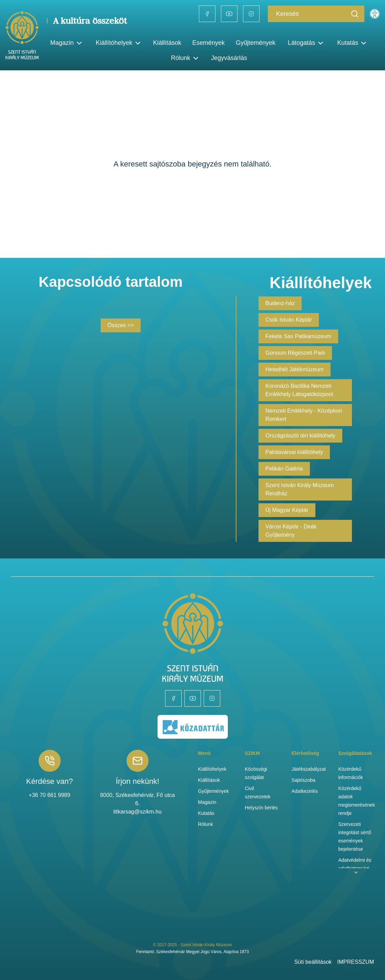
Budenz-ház (280, 303)
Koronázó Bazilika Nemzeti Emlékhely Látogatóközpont (299, 390)
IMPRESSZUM (356, 962)
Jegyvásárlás (229, 58)
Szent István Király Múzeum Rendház (300, 489)
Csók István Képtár (289, 320)
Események (209, 43)
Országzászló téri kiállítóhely (300, 436)
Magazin (207, 802)
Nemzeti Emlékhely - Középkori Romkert (304, 415)
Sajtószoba (303, 780)
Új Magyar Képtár (287, 510)
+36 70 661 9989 (49, 795)
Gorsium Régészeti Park (295, 353)
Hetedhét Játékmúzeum (295, 369)
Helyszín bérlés (261, 808)
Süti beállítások (313, 962)
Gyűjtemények (256, 43)
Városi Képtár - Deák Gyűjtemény (291, 531)
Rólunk (206, 824)
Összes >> (121, 325)
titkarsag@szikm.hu (138, 812)
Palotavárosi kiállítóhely (294, 452)
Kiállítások (167, 43)
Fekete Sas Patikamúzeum (298, 336)
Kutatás (206, 813)
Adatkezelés (305, 791)
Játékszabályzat (309, 769)
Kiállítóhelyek (119, 43)
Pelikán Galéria (284, 469)
